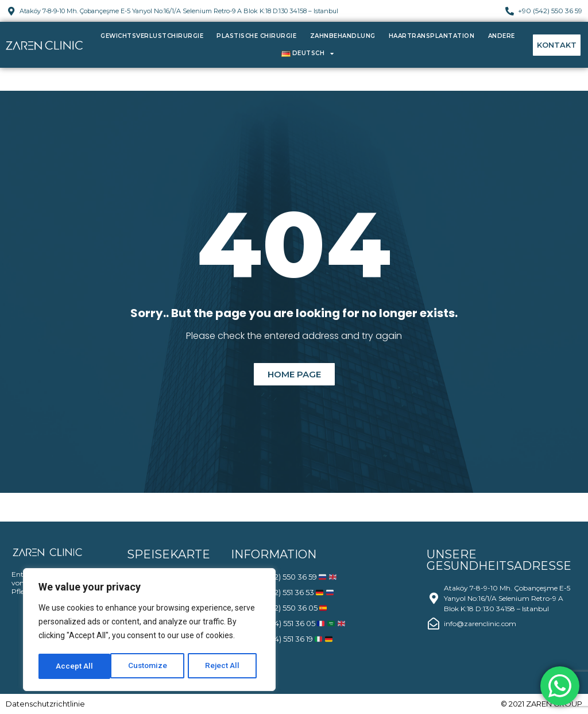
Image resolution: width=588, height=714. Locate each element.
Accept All (225, 666)
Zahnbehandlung (343, 36)
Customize (76, 666)
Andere (502, 36)
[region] (149, 631)
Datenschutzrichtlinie (45, 704)
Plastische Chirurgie (256, 36)
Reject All (151, 666)
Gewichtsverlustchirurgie (152, 36)
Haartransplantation (432, 36)
